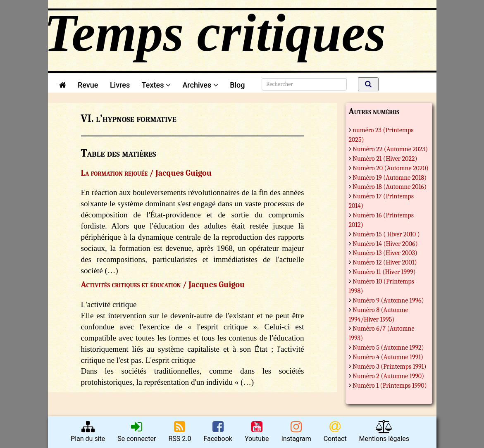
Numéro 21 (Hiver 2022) (385, 159)
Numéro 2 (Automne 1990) (388, 376)
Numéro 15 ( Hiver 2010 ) (386, 234)
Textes (156, 85)
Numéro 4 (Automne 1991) (388, 357)
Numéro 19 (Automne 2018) (390, 178)
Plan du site (88, 431)
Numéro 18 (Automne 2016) (390, 187)
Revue (88, 85)
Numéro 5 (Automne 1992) (388, 348)
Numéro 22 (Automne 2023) (390, 149)
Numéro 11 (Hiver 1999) (384, 272)
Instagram (296, 431)
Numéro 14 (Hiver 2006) (385, 244)
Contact (335, 431)
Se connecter (137, 431)
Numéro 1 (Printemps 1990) (390, 386)
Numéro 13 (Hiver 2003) (385, 253)
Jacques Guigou (184, 173)
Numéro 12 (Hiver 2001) (385, 262)
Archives (200, 85)
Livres (120, 85)
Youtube (257, 431)
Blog (239, 85)
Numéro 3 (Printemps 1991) (390, 367)
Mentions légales (384, 431)
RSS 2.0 (180, 431)
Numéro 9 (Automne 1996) (388, 300)
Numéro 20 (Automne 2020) (391, 168)
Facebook (218, 431)
